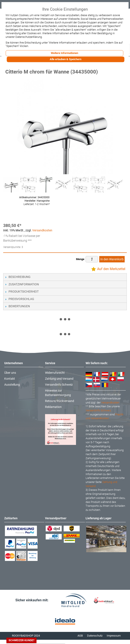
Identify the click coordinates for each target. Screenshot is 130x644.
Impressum (114, 636)
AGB (80, 636)
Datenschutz (95, 636)
